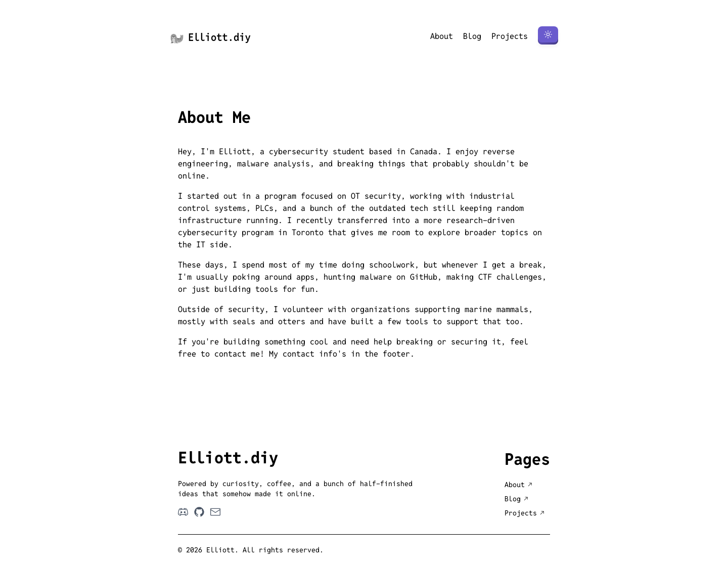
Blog (472, 36)
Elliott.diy (210, 37)
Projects (510, 36)
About (442, 36)
